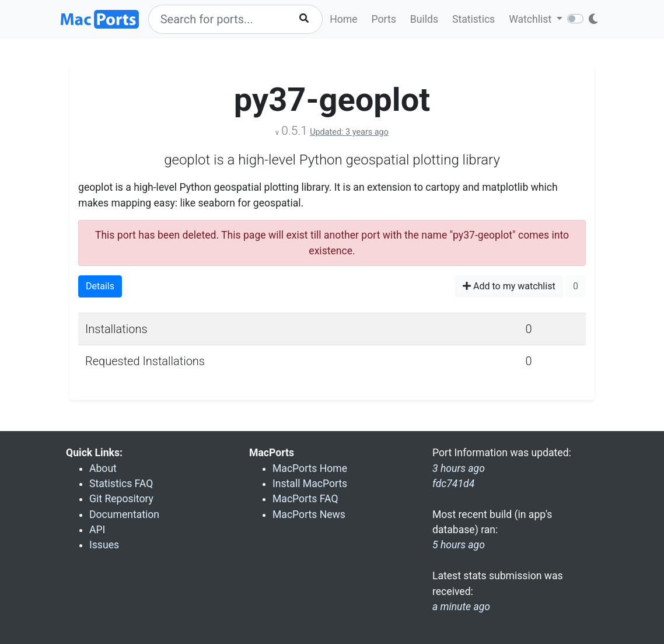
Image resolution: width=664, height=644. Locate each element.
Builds (424, 19)
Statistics (473, 19)
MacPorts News (309, 514)
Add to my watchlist (509, 286)
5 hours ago (459, 545)
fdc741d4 (453, 484)
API (97, 530)
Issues (104, 545)
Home (343, 19)
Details (100, 286)
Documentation (124, 514)
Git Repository (121, 499)
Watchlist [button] (531, 19)
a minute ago (461, 607)
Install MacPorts (310, 484)
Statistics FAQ (121, 484)
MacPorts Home (310, 468)
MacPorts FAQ (305, 499)
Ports (384, 19)
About (103, 468)
